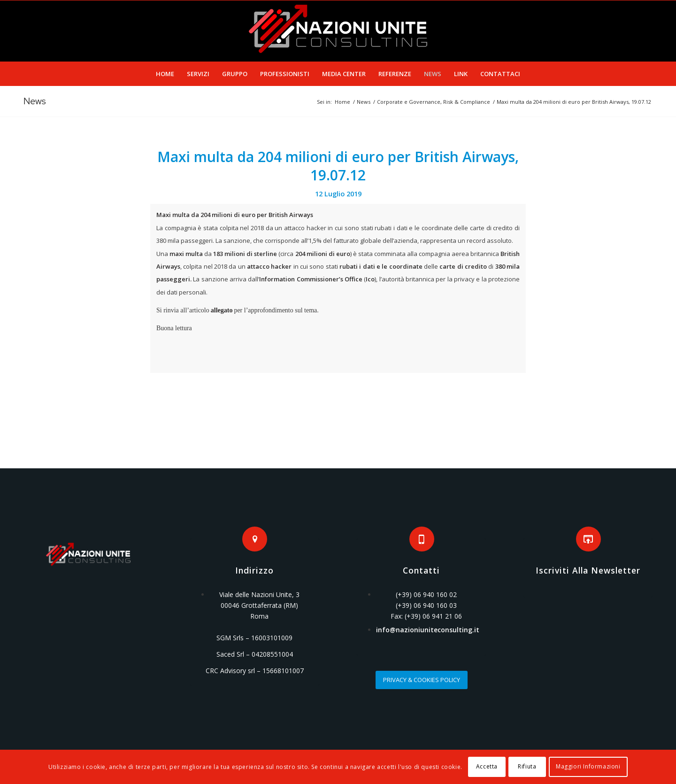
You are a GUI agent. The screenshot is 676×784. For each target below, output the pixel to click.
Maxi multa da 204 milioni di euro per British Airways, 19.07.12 (338, 166)
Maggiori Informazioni (588, 766)
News (35, 101)
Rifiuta (527, 766)
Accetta (487, 766)
